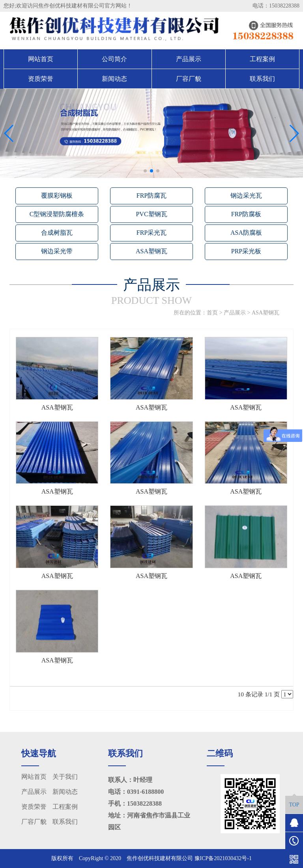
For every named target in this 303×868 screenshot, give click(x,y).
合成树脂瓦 (57, 233)
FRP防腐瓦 (151, 195)
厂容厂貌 (189, 79)
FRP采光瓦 (151, 233)
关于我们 (65, 777)
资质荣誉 (41, 79)
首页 (212, 313)
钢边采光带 (57, 251)
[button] (145, 171)
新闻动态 (114, 79)
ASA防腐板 (246, 233)
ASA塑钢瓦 (151, 251)
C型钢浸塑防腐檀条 (57, 214)
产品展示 (189, 59)
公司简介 (114, 59)
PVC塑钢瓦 (151, 214)
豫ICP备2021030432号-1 (223, 858)
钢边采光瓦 (246, 195)
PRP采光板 (246, 251)
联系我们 (262, 79)
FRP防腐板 (246, 214)
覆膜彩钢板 (57, 195)
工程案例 (262, 59)
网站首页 (41, 59)
